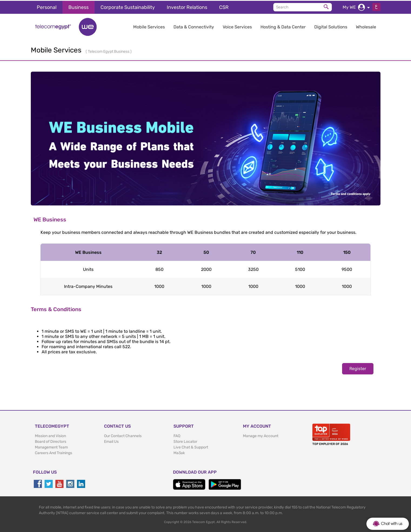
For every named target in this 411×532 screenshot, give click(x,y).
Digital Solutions (331, 26)
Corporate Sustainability (128, 6)
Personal (47, 6)
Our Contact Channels (123, 435)
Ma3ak (179, 452)
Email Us (111, 441)
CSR (224, 6)
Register (358, 368)
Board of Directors (51, 441)
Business (78, 6)
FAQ (177, 435)
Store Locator (185, 441)
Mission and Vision (50, 435)
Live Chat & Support (191, 446)
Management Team (51, 446)
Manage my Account (261, 435)
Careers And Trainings (54, 452)
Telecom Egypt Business (109, 51)
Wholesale (366, 26)
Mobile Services (149, 26)
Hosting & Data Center (283, 26)
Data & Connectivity (194, 26)
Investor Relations (187, 6)
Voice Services (237, 26)
